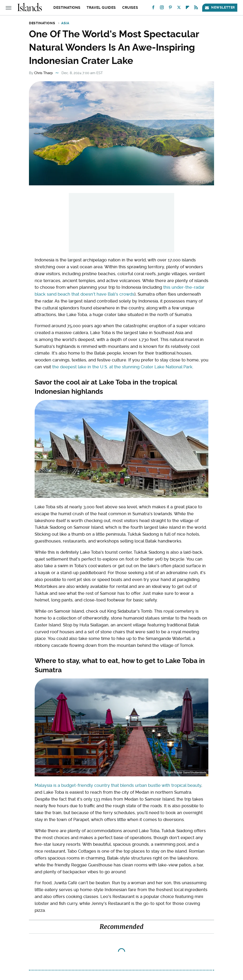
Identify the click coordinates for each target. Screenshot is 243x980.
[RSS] (196, 8)
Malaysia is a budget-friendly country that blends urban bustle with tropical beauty (118, 785)
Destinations (67, 8)
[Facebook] (153, 8)
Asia (65, 23)
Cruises (130, 8)
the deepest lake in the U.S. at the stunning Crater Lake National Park (122, 367)
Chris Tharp (43, 73)
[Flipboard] (187, 8)
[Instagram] (162, 8)
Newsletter (220, 7)
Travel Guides (101, 8)
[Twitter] (179, 8)
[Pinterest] (170, 8)
